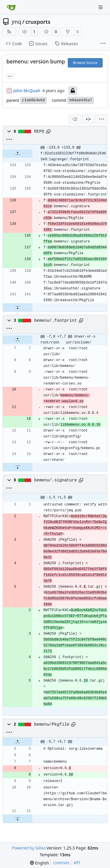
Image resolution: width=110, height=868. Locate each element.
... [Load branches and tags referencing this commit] (10, 76)
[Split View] (88, 119)
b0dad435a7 (81, 100)
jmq (17, 22)
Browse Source (85, 63)
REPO (39, 132)
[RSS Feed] (9, 32)
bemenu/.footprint (56, 321)
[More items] (103, 44)
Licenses (61, 863)
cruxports (38, 22)
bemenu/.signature (56, 480)
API (77, 863)
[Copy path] (48, 132)
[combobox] (75, 119)
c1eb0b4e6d (33, 100)
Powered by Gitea (29, 848)
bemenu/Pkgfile (52, 724)
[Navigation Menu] (101, 7)
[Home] (11, 7)
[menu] (101, 119)
